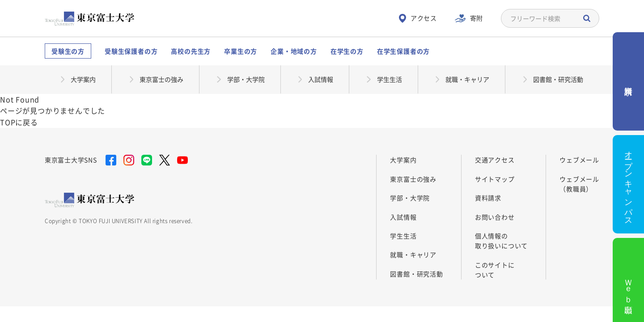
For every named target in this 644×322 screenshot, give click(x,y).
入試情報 (403, 217)
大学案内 (403, 160)
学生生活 (403, 236)
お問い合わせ (495, 217)
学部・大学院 (410, 198)
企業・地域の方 (294, 51)
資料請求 (488, 198)
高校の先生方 (191, 51)
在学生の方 (347, 51)
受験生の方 (68, 51)
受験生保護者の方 (131, 51)
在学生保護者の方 (403, 51)
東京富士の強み (413, 179)
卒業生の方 (241, 51)
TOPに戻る (19, 122)
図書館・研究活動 (416, 274)
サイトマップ (495, 179)
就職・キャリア (413, 254)
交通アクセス (495, 160)
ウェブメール (579, 160)
